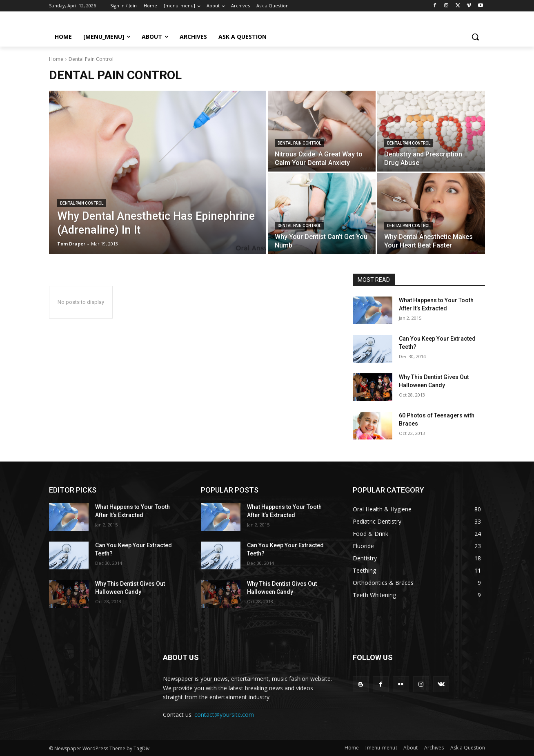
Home (56, 59)
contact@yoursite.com (224, 715)
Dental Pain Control (82, 203)
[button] (475, 37)
